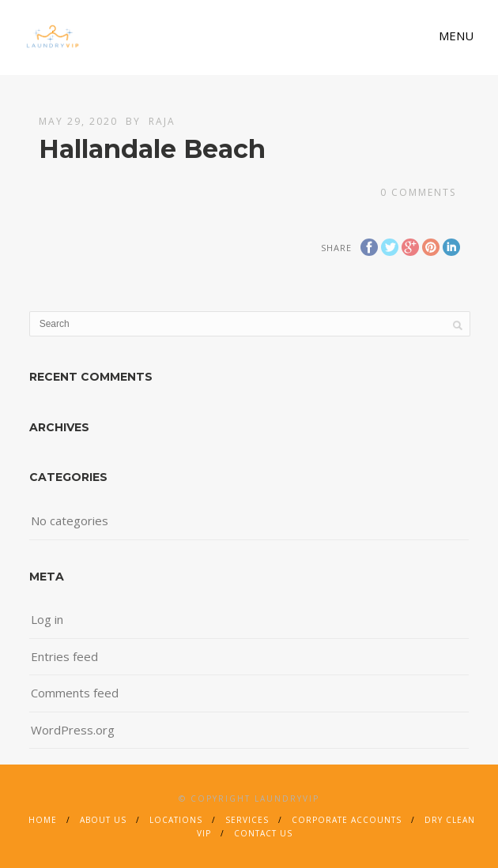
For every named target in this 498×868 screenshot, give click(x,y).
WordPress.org (73, 730)
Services (247, 820)
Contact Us (263, 833)
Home (43, 820)
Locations (176, 820)
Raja (162, 121)
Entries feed (64, 656)
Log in (47, 619)
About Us (103, 820)
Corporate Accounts (347, 820)
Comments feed (75, 693)
